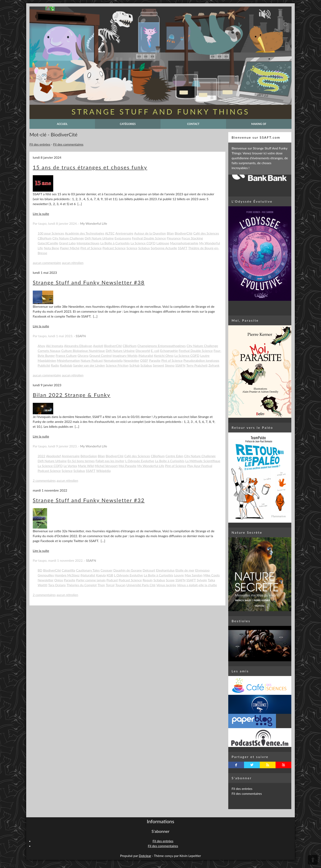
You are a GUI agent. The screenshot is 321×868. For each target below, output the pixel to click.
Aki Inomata (55, 346)
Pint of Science (91, 248)
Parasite (155, 360)
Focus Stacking (192, 238)
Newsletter (131, 360)
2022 (41, 456)
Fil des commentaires (68, 144)
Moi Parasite (127, 466)
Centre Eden (174, 456)
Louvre (179, 575)
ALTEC (110, 233)
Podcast (112, 580)
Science (132, 248)
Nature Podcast (92, 360)
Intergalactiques (88, 243)
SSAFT (183, 248)
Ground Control (101, 355)
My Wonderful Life (94, 223)
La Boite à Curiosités (158, 575)
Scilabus (144, 248)
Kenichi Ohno (164, 355)
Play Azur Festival (200, 466)
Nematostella (113, 360)
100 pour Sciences (51, 233)
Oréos (59, 580)
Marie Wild (86, 466)
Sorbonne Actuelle (164, 248)
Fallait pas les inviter (110, 461)
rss (268, 765)
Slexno (170, 365)
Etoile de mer (185, 570)
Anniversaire (124, 233)
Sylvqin (202, 580)
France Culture (66, 355)
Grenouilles (46, 575)
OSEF (144, 360)
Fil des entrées (40, 144)
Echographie (169, 351)
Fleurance (174, 238)
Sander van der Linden (89, 365)
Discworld (143, 351)
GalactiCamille (48, 243)
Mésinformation (68, 360)
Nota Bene (51, 248)
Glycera (83, 355)
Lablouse (163, 243)
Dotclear (145, 856)
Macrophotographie (184, 243)
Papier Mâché (70, 248)
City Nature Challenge (68, 238)
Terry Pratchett (197, 365)
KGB (110, 575)
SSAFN (81, 336)
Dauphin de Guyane (128, 570)
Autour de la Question (150, 233)
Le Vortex (70, 466)
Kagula (101, 575)
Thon (101, 585)
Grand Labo (67, 243)
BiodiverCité (184, 233)
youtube (283, 765)
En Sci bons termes (81, 461)
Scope (170, 580)
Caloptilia (69, 570)
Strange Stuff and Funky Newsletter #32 (89, 500)
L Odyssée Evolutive (140, 461)
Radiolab (66, 365)
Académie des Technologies (85, 233)
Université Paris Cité (141, 585)
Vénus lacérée (166, 585)
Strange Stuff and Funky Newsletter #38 (89, 282)
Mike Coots (211, 575)
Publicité (44, 365)
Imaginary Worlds (125, 355)
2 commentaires (44, 480)
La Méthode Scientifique (203, 461)
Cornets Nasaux (49, 351)
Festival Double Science (149, 238)
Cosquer (107, 570)
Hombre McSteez (67, 575)
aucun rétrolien (73, 263)
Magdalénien (47, 360)
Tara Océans (57, 585)
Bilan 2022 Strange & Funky (72, 395)
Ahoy (41, 346)
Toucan (120, 585)
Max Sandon (194, 575)
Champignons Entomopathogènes (162, 346)
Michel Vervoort (106, 466)
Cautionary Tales (88, 570)
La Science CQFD (143, 243)
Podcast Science (114, 248)
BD (40, 570)
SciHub (135, 365)
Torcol (110, 585)
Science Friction (117, 365)
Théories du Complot (82, 585)
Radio (55, 365)
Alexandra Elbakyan (78, 346)
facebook (236, 765)
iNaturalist (146, 355)
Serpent (159, 365)
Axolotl (98, 346)
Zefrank (214, 365)
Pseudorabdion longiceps (201, 360)
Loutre (205, 355)
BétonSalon (89, 456)
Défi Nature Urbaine (99, 238)
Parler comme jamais (91, 580)
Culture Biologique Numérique (83, 351)
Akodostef (53, 456)
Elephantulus (165, 570)
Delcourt (149, 570)
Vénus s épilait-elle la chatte (197, 585)
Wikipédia (103, 471)
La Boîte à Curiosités (115, 243)
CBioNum (45, 238)
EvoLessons (123, 238)
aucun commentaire (47, 263)
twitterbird (252, 765)
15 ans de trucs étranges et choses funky (90, 167)
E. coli (155, 351)
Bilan (170, 233)
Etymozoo (202, 570)
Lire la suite (41, 214)
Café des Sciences (206, 233)
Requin (148, 580)
